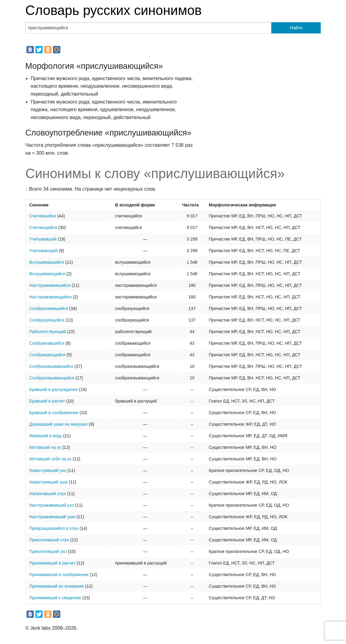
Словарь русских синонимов (113, 10)
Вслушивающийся (47, 274)
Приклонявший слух (49, 540)
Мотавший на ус (45, 447)
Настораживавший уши (52, 517)
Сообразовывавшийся (51, 366)
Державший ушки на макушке (58, 424)
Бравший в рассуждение (54, 389)
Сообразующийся (47, 320)
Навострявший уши (48, 482)
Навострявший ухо (48, 470)
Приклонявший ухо (48, 551)
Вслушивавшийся (47, 262)
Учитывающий (43, 251)
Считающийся (43, 227)
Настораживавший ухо (52, 505)
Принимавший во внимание (57, 586)
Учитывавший (43, 239)
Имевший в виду (46, 436)
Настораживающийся (50, 297)
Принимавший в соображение (59, 575)
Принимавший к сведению (55, 598)
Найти (296, 28)
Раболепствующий (48, 332)
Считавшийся (43, 216)
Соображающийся (47, 355)
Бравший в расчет (47, 401)
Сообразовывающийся (52, 378)
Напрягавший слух (48, 494)
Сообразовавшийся (49, 308)
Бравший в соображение (54, 413)
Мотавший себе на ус (50, 459)
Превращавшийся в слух (54, 528)
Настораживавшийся (50, 285)
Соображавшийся (47, 343)
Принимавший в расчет (52, 563)
